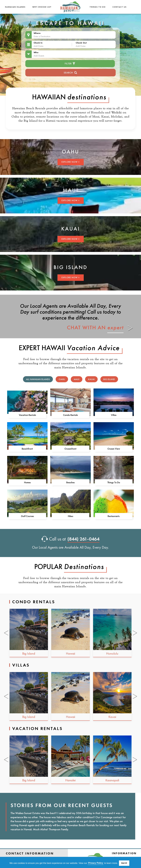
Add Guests (39, 56)
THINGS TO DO (98, 7)
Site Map (118, 843)
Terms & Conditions (119, 824)
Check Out (81, 43)
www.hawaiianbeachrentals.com (23, 829)
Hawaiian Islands (15, 7)
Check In (38, 43)
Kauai (91, 335)
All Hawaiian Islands (38, 335)
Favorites (118, 835)
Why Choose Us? (41, 7)
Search (70, 72)
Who (36, 52)
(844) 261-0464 (84, 495)
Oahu (62, 335)
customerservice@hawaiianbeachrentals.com (30, 824)
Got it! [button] (124, 863)
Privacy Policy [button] (96, 863)
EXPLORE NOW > (35, 170)
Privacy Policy (122, 830)
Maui (77, 335)
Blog (115, 839)
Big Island (109, 335)
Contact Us (120, 7)
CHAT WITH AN (95, 283)
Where (37, 33)
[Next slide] (135, 589)
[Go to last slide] (6, 589)
